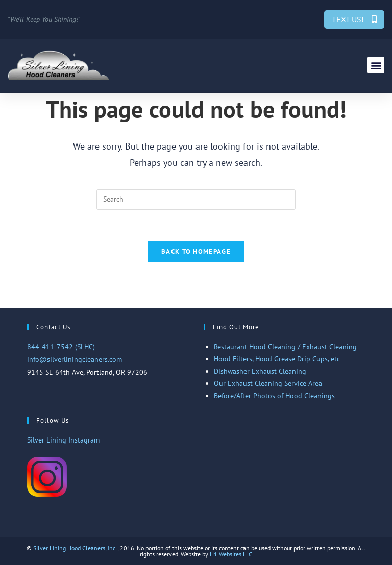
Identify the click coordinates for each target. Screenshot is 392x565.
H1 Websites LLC (231, 554)
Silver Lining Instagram (63, 440)
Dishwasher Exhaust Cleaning (260, 371)
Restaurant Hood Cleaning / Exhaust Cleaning (285, 347)
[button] (376, 65)
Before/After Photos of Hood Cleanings (274, 396)
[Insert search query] (196, 200)
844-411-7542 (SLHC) (61, 347)
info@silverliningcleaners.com (75, 359)
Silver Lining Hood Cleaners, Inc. (75, 548)
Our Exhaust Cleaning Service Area (268, 383)
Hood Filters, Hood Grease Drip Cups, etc (277, 359)
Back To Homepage (196, 251)
